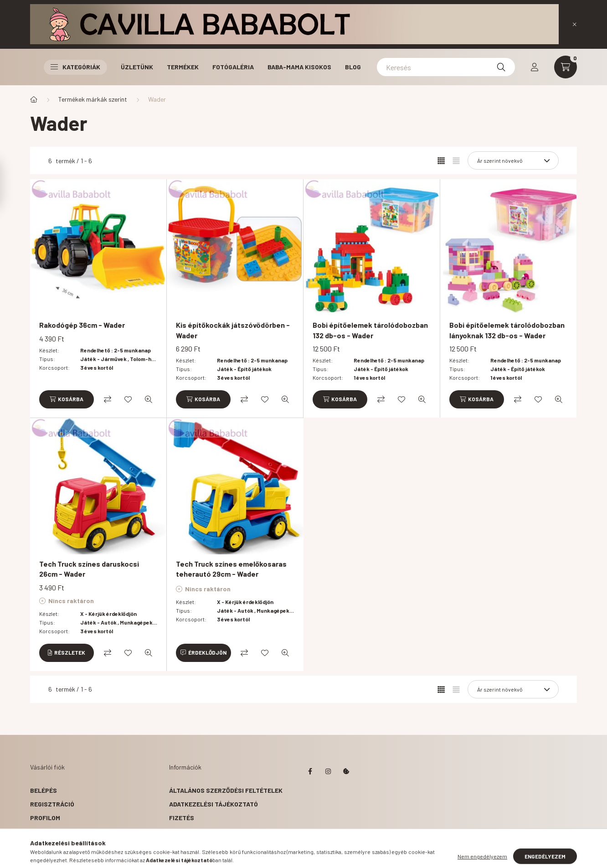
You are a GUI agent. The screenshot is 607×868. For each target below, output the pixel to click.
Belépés (44, 790)
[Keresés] (446, 67)
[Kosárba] (67, 399)
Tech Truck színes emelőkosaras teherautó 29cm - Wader (231, 569)
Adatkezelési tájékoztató (213, 804)
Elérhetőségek (194, 845)
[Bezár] (575, 24)
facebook (310, 771)
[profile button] (535, 67)
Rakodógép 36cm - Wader (82, 325)
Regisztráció (52, 804)
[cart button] (566, 67)
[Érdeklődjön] (203, 653)
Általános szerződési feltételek (226, 790)
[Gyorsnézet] (149, 399)
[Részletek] (67, 653)
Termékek (183, 67)
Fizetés (182, 818)
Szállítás (185, 831)
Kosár (40, 831)
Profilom (45, 818)
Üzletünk (137, 67)
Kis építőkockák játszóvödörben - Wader (233, 330)
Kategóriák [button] (75, 67)
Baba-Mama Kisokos (299, 67)
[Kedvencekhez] (128, 399)
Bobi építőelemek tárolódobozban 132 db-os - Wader (370, 330)
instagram (328, 771)
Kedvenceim (49, 845)
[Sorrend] (513, 160)
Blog (353, 67)
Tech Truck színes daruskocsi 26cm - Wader (89, 569)
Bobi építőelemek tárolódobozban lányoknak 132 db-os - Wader (507, 330)
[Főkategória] (34, 99)
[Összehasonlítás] (108, 399)
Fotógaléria (233, 67)
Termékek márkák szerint (93, 99)
